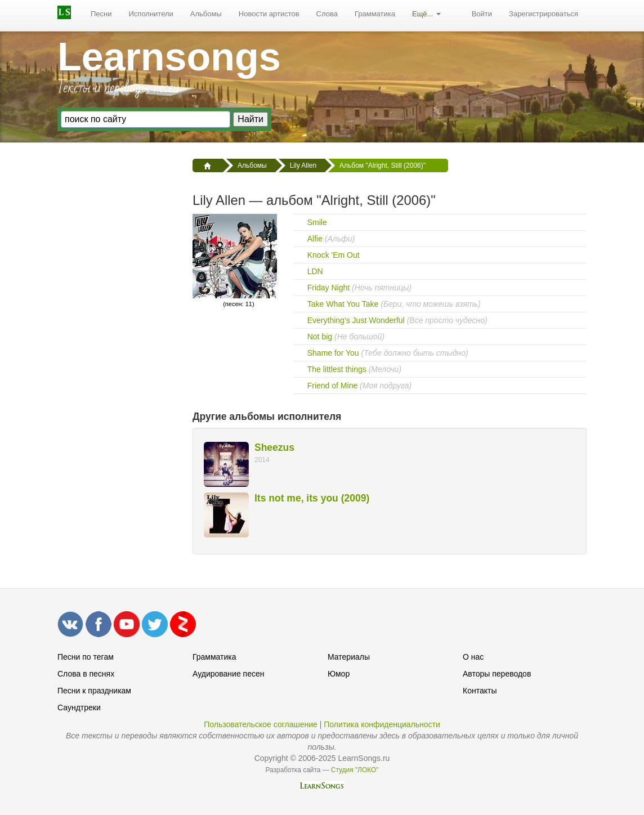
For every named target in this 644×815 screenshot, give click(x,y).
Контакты (480, 691)
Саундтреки (79, 707)
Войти (482, 14)
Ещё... (426, 14)
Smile (317, 222)
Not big (320, 337)
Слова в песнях (86, 674)
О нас (473, 657)
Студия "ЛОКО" (355, 770)
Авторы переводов (497, 674)
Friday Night (328, 288)
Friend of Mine (332, 386)
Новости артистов (269, 14)
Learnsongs (169, 57)
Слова (327, 14)
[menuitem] (101, 14)
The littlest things (337, 369)
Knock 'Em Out (334, 255)
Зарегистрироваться (544, 14)
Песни (101, 14)
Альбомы (206, 14)
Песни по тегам (86, 657)
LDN (315, 271)
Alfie (315, 239)
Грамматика (375, 14)
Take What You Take (343, 304)
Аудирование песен (228, 674)
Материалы (349, 657)
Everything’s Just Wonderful (356, 320)
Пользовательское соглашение (261, 724)
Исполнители (151, 14)
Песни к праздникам (94, 691)
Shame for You (333, 353)
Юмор (339, 674)
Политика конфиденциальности (382, 724)
